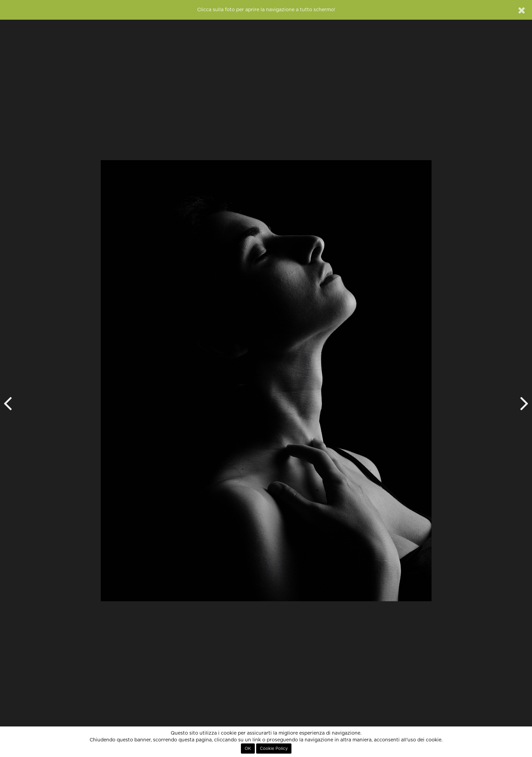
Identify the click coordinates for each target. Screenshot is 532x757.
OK (248, 749)
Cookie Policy (274, 749)
